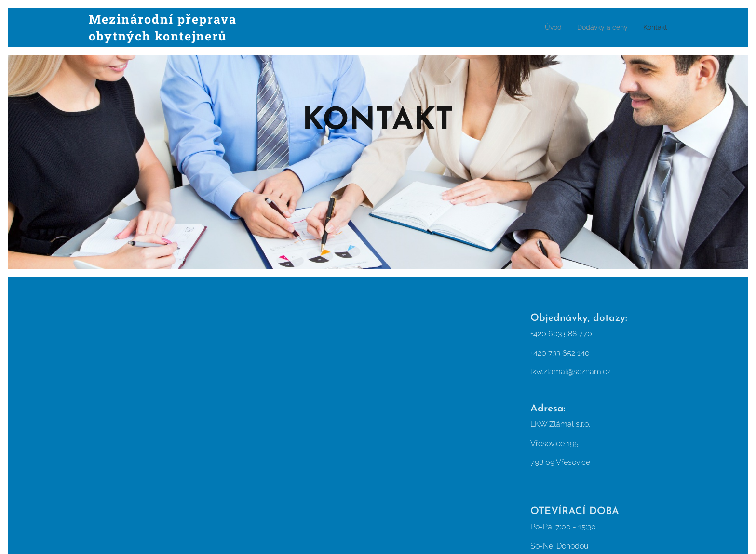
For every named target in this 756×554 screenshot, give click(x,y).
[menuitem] (545, 27)
